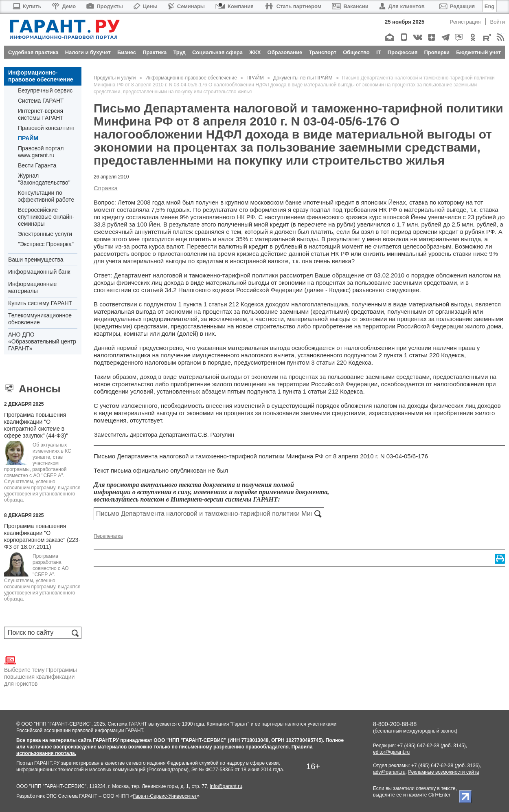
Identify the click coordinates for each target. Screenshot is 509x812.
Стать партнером (293, 6)
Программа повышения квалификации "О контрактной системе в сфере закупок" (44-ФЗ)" (36, 425)
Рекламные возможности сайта (443, 772)
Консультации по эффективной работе (46, 196)
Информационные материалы (32, 287)
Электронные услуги (45, 234)
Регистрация (465, 22)
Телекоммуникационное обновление (40, 319)
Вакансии (350, 6)
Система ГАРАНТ (41, 101)
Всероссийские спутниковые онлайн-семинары (46, 217)
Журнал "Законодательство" (44, 179)
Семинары (186, 6)
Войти (498, 22)
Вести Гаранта (37, 165)
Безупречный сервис (45, 90)
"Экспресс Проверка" (46, 244)
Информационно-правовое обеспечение (41, 76)
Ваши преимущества (36, 260)
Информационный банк (39, 272)
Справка (106, 188)
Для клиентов (402, 6)
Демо (64, 6)
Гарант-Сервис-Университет (165, 796)
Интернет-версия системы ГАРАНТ (41, 114)
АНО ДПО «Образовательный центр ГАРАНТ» (42, 341)
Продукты (105, 6)
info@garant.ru (226, 786)
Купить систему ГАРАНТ (40, 303)
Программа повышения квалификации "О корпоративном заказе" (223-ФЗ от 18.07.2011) (42, 536)
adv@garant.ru (389, 772)
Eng (490, 6)
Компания (235, 6)
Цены (146, 6)
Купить (27, 6)
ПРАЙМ (28, 138)
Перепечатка (108, 536)
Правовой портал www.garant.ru (41, 152)
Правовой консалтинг (46, 128)
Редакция (457, 6)
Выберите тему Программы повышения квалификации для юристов (41, 671)
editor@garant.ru (391, 752)
